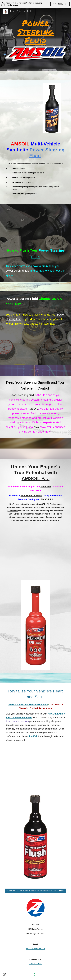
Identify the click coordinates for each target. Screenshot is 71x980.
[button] (4, 975)
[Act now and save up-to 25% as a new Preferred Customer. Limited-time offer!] (35, 890)
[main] (35, 31)
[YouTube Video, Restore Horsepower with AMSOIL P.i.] (35, 549)
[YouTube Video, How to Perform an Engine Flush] (35, 764)
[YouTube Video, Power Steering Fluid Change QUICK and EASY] (35, 348)
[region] (35, 4)
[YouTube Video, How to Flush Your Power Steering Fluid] (35, 221)
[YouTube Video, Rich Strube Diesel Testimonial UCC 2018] (25, 95)
